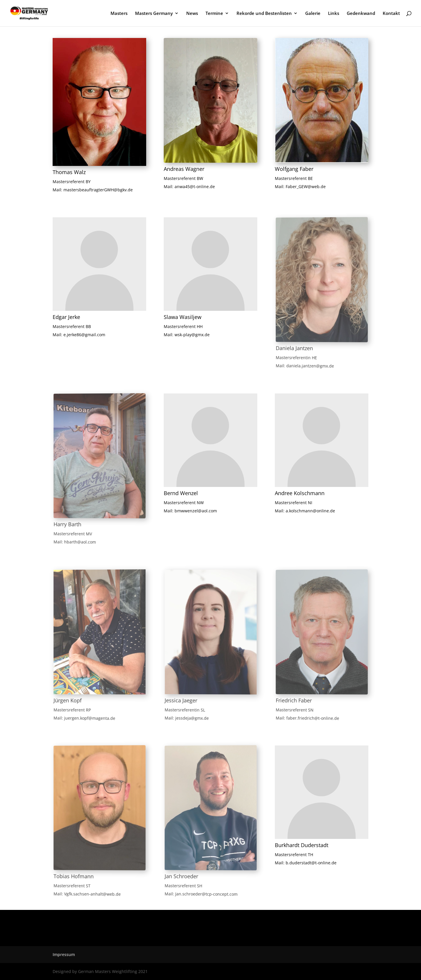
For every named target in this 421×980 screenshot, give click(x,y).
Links (334, 14)
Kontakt (391, 14)
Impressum (64, 954)
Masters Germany (154, 14)
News (192, 14)
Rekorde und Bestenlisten (264, 14)
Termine (214, 14)
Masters (119, 14)
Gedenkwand (361, 14)
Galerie (313, 14)
